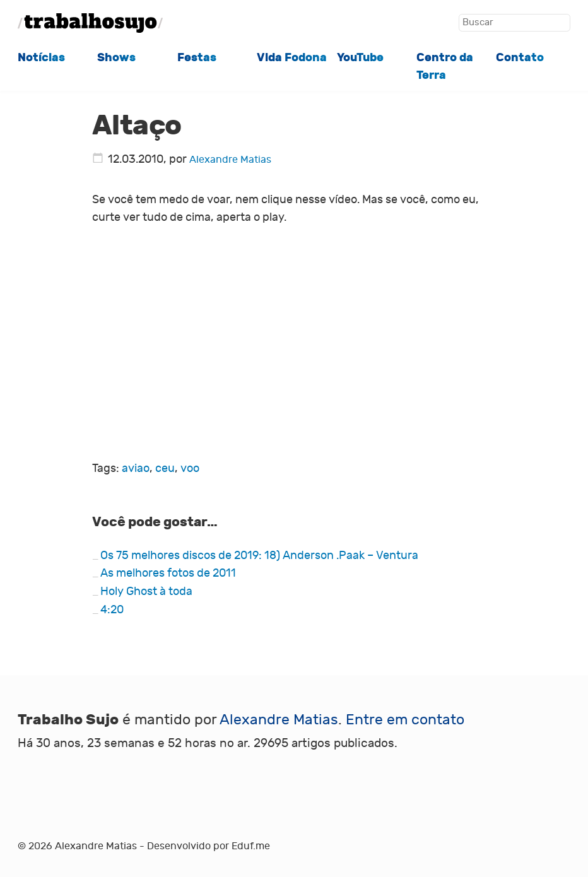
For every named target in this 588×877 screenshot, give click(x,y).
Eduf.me (251, 846)
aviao (136, 468)
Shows (116, 57)
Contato (520, 57)
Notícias (41, 57)
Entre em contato (405, 720)
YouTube (360, 57)
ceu (165, 468)
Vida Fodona (292, 57)
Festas (197, 57)
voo (190, 468)
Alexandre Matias (230, 160)
